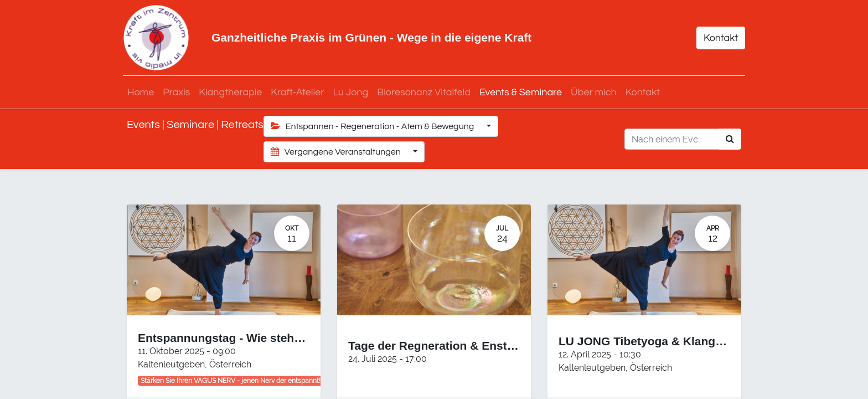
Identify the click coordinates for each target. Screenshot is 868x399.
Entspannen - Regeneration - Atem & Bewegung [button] (373, 126)
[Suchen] (730, 139)
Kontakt (717, 38)
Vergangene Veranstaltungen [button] (337, 152)
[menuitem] (144, 92)
